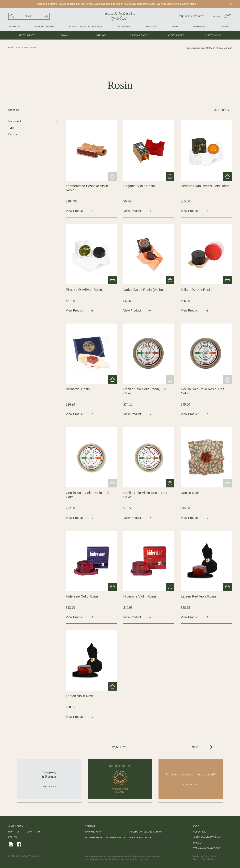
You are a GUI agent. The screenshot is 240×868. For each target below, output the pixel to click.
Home (11, 48)
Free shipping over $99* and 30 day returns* (209, 48)
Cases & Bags (139, 35)
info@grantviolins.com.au (145, 832)
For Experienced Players (86, 27)
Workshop (124, 27)
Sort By (220, 110)
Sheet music (213, 35)
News (175, 27)
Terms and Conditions (207, 848)
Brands (13, 134)
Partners (200, 27)
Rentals (151, 27)
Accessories (176, 35)
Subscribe (200, 832)
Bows (64, 35)
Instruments (27, 35)
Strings (101, 35)
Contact (226, 27)
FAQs (196, 826)
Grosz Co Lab (210, 856)
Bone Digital (208, 859)
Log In (216, 16)
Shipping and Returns (207, 837)
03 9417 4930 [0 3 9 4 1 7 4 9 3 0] (94, 832)
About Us (14, 27)
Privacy (198, 843)
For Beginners (45, 27)
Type (11, 128)
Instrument (15, 121)
